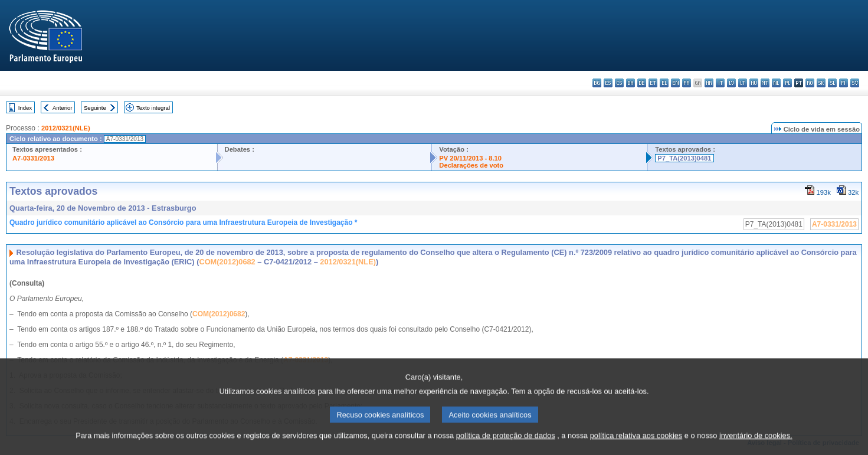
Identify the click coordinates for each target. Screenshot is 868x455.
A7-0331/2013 (33, 158)
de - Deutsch (642, 83)
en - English (675, 83)
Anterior (63, 108)
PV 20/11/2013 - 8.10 (470, 158)
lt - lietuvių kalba (743, 83)
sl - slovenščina (832, 83)
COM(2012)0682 (227, 262)
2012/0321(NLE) (66, 128)
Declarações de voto (471, 165)
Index (25, 108)
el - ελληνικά (664, 83)
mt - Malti (765, 83)
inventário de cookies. (756, 446)
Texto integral (153, 108)
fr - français (687, 83)
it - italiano (720, 83)
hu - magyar (754, 83)
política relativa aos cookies (636, 446)
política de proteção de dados (506, 446)
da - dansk (630, 83)
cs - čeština (619, 83)
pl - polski (787, 83)
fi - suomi (844, 83)
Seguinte (95, 108)
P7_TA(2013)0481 (684, 158)
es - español (608, 83)
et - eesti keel (653, 83)
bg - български (597, 83)
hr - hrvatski (709, 83)
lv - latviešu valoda (731, 83)
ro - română (810, 83)
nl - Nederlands (776, 83)
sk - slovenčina (821, 83)
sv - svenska (855, 83)
